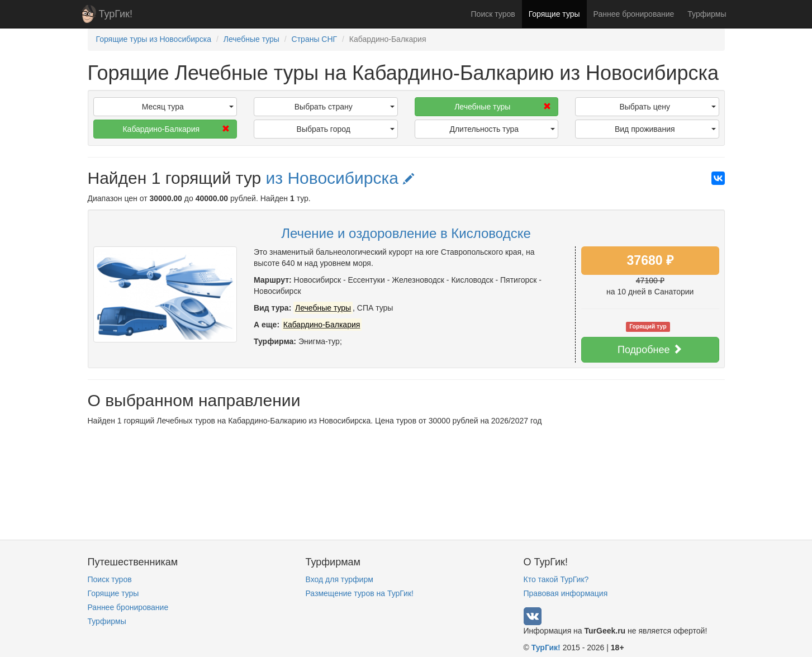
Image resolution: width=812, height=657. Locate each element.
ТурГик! (116, 14)
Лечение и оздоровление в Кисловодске (406, 233)
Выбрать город (346, 129)
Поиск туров (493, 14)
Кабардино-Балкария (176, 129)
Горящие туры (554, 14)
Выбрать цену (667, 107)
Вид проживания (665, 129)
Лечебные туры (503, 107)
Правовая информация (566, 593)
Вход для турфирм (339, 579)
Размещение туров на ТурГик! (360, 593)
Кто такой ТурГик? (556, 579)
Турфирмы (707, 14)
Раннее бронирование (634, 14)
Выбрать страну (345, 107)
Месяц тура (188, 107)
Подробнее (650, 349)
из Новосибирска (340, 178)
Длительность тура (502, 129)
